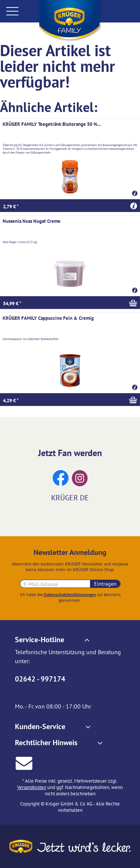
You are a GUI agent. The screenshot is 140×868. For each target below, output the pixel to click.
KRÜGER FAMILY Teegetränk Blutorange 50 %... (52, 124)
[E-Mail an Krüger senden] (24, 762)
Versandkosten (32, 787)
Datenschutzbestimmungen (70, 594)
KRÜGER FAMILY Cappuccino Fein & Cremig (48, 318)
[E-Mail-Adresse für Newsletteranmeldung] (55, 584)
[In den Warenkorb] (70, 303)
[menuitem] (19, 11)
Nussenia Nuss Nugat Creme (32, 221)
